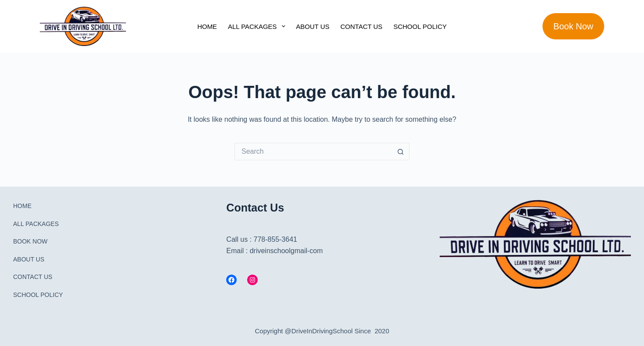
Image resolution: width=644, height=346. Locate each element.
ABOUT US (313, 26)
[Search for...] (313, 152)
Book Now (573, 26)
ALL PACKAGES (258, 26)
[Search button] (401, 152)
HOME (207, 26)
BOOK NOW (30, 241)
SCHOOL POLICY (420, 26)
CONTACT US (361, 26)
